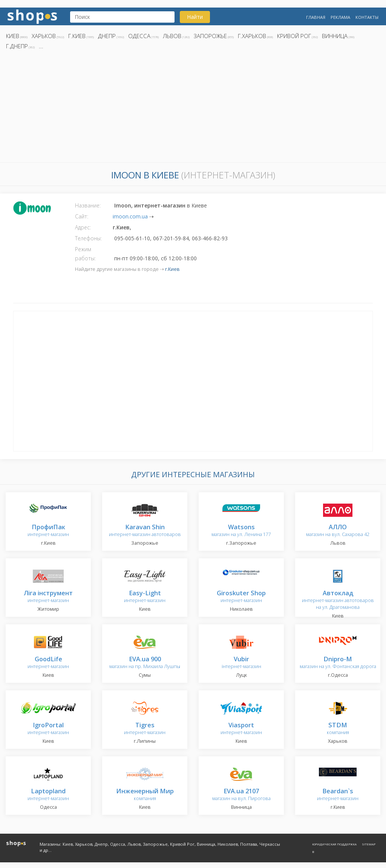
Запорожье (210, 36)
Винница (335, 36)
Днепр (107, 36)
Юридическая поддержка (334, 844)
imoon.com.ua (130, 216)
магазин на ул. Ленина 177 (241, 531)
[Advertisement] (193, 108)
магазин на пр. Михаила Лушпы (145, 663)
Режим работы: (85, 254)
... (41, 46)
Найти (195, 17)
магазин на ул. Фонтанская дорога (338, 663)
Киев (13, 36)
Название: (88, 205)
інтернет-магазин (241, 663)
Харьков (44, 36)
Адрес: (83, 227)
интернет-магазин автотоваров (145, 531)
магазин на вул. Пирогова (241, 795)
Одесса (139, 36)
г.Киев (77, 36)
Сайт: (82, 216)
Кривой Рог (294, 36)
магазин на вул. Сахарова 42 (338, 531)
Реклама (340, 17)
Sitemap (369, 844)
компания (338, 729)
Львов (172, 36)
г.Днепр (17, 46)
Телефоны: (88, 238)
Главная (316, 17)
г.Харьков (252, 36)
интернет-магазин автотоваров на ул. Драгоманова (338, 600)
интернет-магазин (48, 531)
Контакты (367, 17)
